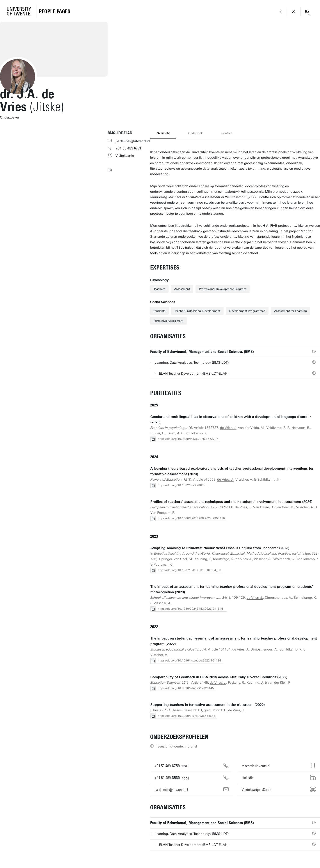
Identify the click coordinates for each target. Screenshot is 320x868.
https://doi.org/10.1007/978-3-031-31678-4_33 (189, 570)
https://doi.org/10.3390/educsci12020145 (186, 688)
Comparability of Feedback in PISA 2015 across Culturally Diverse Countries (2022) (219, 677)
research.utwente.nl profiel (177, 746)
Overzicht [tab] (163, 133)
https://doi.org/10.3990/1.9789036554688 (187, 716)
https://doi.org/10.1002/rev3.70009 (182, 485)
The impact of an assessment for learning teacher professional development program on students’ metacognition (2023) (232, 589)
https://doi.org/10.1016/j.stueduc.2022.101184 (189, 660)
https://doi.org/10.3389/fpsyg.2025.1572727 (188, 439)
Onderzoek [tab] (196, 133)
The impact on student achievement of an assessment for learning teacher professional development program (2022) (234, 641)
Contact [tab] (227, 133)
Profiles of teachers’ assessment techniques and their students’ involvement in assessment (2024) (231, 502)
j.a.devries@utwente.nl (133, 141)
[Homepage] (54, 12)
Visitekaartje (125, 156)
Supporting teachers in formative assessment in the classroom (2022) (208, 705)
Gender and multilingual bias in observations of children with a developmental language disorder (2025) (231, 420)
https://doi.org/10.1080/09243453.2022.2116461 (191, 609)
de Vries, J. (228, 428)
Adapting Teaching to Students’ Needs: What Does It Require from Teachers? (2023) (220, 548)
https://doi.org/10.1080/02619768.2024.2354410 (191, 518)
